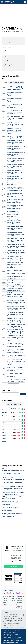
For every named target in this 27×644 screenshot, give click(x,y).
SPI (11, 615)
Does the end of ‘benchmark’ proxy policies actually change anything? (16, 189)
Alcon (3, 420)
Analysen (5, 50)
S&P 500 (20, 618)
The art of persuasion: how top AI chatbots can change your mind (16, 282)
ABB (3, 429)
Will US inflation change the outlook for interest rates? (15, 105)
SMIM (18, 615)
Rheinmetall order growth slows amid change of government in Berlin (16, 288)
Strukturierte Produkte (14, 624)
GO (23, 394)
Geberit (4, 435)
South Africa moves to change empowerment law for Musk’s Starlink (16, 345)
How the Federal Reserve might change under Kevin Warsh (16, 141)
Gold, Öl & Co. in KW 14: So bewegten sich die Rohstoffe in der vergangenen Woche (13, 479)
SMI (4, 620)
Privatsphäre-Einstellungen (20, 607)
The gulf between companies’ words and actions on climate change (15, 258)
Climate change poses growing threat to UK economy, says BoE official (16, 302)
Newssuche (6, 391)
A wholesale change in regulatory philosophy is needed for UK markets (14, 213)
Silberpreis (19, 622)
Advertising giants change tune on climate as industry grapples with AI (16, 246)
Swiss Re (4, 423)
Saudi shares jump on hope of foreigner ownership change (16, 239)
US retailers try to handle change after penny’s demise (15, 171)
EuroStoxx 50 (6, 617)
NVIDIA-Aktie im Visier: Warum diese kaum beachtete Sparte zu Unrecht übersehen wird (12, 503)
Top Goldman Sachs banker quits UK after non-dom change (16, 374)
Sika (3, 426)
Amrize (4, 438)
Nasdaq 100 (6, 618)
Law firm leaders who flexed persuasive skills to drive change (15, 320)
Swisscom (4, 413)
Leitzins (22, 627)
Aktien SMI (6, 615)
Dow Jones (14, 617)
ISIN (14, 32)
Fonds (5, 624)
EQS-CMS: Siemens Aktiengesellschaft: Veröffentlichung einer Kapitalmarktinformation (12, 515)
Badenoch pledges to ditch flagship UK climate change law (16, 233)
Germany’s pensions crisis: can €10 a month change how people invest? (16, 272)
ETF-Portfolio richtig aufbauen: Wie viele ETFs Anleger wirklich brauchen (13, 493)
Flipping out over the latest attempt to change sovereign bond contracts (15, 130)
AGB (17, 605)
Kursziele (5, 53)
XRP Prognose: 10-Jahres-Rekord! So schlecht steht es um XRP (12, 498)
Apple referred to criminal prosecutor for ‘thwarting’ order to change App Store (16, 361)
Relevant (5, 82)
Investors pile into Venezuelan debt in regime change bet (16, 159)
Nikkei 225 (14, 618)
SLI (14, 615)
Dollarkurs (6, 622)
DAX (22, 615)
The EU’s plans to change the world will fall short (15, 313)
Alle (11, 82)
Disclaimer (19, 603)
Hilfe (12, 599)
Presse (5, 603)
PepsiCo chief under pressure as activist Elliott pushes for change (15, 207)
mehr (4, 442)
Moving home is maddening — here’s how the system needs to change (16, 201)
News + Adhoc (7, 47)
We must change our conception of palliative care (15, 123)
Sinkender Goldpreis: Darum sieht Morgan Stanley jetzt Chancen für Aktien (13, 470)
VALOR (4, 32)
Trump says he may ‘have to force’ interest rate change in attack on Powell (15, 337)
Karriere (5, 601)
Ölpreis (16, 627)
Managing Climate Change (15, 183)
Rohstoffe (6, 625)
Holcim (4, 432)
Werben (13, 601)
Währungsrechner (8, 627)
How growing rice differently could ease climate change (15, 227)
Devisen (20, 620)
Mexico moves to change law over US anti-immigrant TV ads (16, 368)
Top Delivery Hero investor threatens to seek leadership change (15, 88)
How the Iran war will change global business (15, 93)
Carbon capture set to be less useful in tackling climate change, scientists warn (15, 264)
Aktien (15, 620)
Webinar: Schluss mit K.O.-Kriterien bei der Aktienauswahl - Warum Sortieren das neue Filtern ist (12, 488)
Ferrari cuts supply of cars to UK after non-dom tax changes (16, 194)
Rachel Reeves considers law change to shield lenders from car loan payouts (16, 295)
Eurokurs (13, 622)
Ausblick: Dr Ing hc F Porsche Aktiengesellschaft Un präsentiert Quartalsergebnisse (11, 509)
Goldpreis (9, 620)
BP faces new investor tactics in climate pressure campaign (16, 147)
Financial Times (16, 90)
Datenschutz (20, 601)
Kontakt (5, 599)
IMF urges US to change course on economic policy (16, 117)
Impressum (19, 599)
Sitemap (5, 605)
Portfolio (12, 625)
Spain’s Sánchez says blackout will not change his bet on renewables (16, 351)
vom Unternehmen (19, 82)
